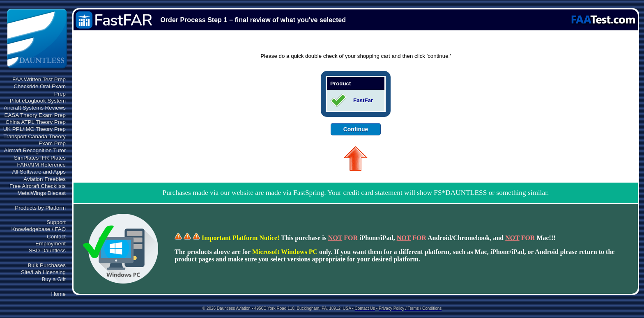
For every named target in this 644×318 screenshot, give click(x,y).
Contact (56, 237)
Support (56, 222)
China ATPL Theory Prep (36, 122)
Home (58, 294)
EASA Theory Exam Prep (35, 115)
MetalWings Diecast (41, 193)
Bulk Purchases (47, 265)
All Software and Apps (39, 172)
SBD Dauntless (47, 251)
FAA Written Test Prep (39, 79)
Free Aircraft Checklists (38, 186)
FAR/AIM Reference (41, 165)
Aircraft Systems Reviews (35, 108)
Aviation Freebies (45, 179)
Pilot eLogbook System (38, 101)
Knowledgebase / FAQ (38, 229)
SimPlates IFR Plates (40, 158)
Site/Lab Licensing (43, 272)
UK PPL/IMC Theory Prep (34, 129)
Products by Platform (40, 208)
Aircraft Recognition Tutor (35, 150)
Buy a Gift (54, 279)
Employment (51, 244)
